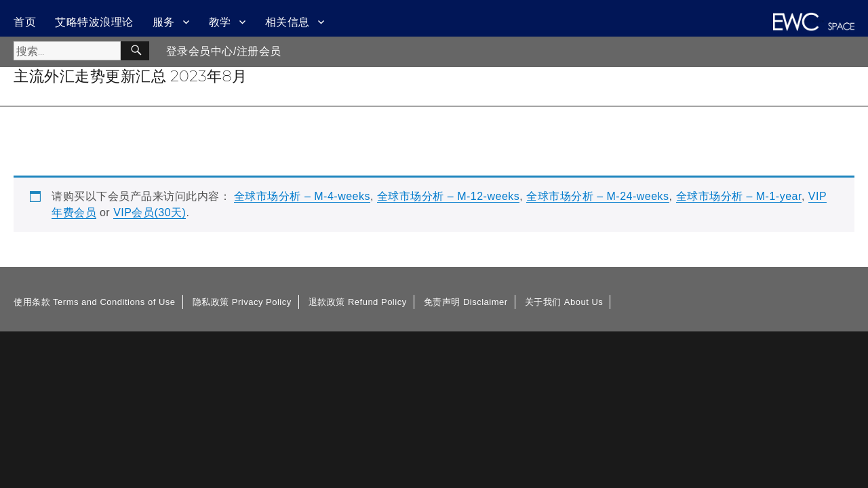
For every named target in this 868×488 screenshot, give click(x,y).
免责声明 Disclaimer (466, 302)
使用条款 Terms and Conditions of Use (95, 302)
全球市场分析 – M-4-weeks (302, 196)
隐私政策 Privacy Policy (242, 302)
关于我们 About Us (564, 302)
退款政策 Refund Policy (358, 302)
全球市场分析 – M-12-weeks (448, 196)
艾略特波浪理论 (94, 22)
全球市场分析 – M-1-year (739, 196)
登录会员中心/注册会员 (224, 51)
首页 (25, 22)
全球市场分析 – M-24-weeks (597, 196)
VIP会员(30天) (150, 212)
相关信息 (288, 22)
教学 (220, 22)
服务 (164, 22)
